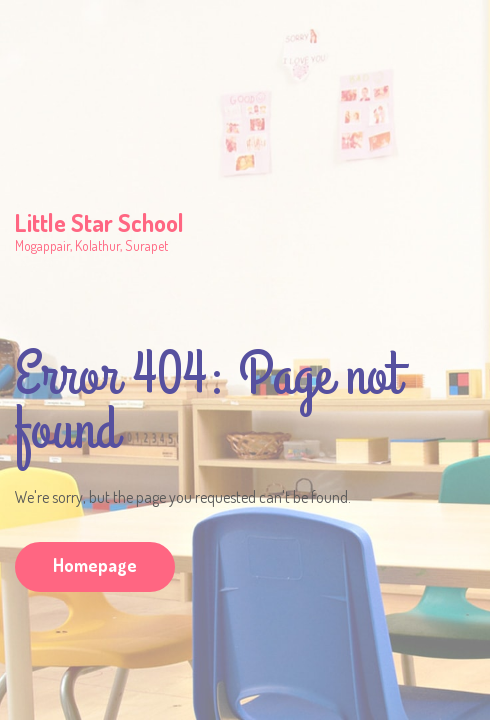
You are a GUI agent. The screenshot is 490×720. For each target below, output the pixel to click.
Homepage (95, 565)
